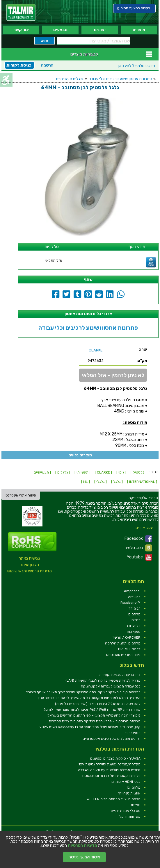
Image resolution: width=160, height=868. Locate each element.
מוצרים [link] (139, 30)
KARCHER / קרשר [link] (126, 637)
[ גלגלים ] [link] (63, 472)
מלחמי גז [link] (134, 787)
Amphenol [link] (132, 591)
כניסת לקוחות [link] (19, 65)
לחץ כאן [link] (137, 66)
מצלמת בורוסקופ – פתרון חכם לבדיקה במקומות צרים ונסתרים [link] (95, 721)
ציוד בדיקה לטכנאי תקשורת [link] (120, 675)
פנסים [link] (136, 620)
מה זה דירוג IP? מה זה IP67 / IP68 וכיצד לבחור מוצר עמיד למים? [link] (92, 710)
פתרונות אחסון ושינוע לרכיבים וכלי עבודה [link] (120, 79)
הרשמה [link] (47, 65)
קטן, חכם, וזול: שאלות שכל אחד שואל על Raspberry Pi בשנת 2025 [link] (90, 727)
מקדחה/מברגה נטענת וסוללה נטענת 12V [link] (110, 764)
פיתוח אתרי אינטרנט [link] (21, 495)
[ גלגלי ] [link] (101, 482)
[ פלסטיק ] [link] (139, 472)
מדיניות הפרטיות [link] (82, 846)
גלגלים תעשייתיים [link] (70, 79)
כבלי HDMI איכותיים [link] (126, 782)
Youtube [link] (139, 557)
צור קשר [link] (21, 30)
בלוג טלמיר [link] (138, 548)
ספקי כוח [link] (134, 632)
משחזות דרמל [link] (130, 817)
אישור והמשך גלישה (84, 857)
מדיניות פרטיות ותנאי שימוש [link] (30, 571)
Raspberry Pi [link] (130, 603)
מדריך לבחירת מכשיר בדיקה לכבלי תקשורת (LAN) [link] (103, 681)
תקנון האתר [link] (30, 565)
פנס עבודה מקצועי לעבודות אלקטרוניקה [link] (111, 686)
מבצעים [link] (60, 30)
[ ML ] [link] (86, 482)
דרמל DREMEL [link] (129, 649)
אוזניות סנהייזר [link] (129, 793)
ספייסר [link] (135, 805)
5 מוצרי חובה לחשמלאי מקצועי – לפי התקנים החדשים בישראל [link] (94, 715)
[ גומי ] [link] (121, 472)
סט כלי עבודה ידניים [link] (126, 811)
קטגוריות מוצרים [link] (84, 54)
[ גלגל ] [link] (117, 482)
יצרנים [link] (100, 30)
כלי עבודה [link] (133, 626)
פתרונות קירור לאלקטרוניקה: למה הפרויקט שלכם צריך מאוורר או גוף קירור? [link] (83, 692)
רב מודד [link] (135, 608)
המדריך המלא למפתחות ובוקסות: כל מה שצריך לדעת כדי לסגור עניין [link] (89, 698)
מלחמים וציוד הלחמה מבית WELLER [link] (114, 799)
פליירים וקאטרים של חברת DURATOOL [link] (111, 776)
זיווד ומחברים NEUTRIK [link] (123, 655)
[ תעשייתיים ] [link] (41, 472)
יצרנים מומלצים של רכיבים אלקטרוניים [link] (112, 739)
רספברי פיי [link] (133, 733)
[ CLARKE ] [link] (103, 472)
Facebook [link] (138, 539)
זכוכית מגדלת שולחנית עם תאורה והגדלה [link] (109, 770)
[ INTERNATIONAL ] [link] (142, 482)
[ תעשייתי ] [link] (82, 472)
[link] (21, 12)
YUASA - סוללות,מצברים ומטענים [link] (115, 758)
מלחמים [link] (134, 614)
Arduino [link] (134, 597)
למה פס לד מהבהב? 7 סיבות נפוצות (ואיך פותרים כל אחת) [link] (98, 704)
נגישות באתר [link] (29, 558)
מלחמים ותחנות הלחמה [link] (123, 643)
